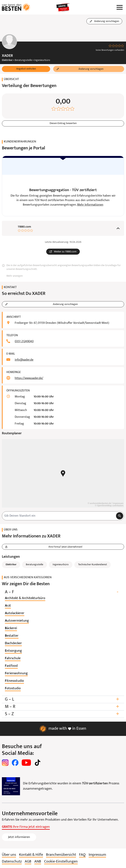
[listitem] (25, 599)
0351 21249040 (24, 342)
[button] (26, 69)
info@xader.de (24, 360)
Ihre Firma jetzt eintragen (26, 827)
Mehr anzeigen (15, 276)
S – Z (63, 714)
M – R (63, 707)
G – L (63, 700)
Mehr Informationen (90, 205)
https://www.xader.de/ (29, 378)
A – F (63, 592)
